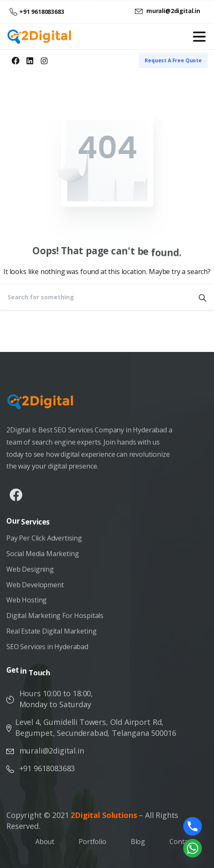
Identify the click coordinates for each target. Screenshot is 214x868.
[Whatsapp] (193, 848)
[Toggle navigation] (199, 37)
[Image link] (45, 406)
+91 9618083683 (37, 12)
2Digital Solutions (104, 818)
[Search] (96, 297)
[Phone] (193, 826)
